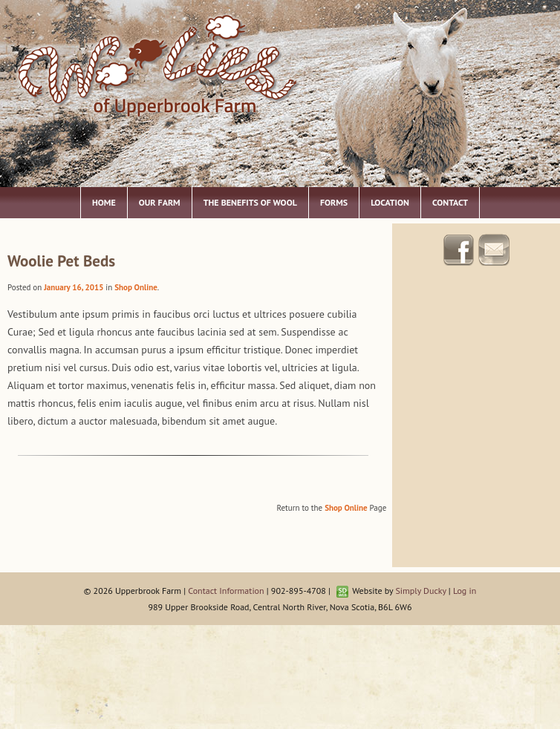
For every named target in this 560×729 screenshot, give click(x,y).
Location (390, 202)
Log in (465, 591)
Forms (334, 202)
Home (104, 202)
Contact (450, 202)
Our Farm (160, 202)
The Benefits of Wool (250, 202)
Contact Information (226, 591)
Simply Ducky (420, 591)
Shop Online (136, 287)
